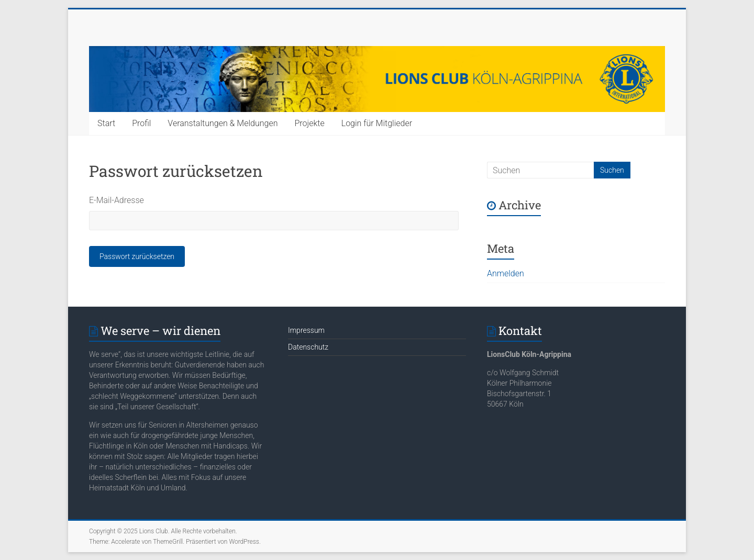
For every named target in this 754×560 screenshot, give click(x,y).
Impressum (306, 330)
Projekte (309, 123)
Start (106, 123)
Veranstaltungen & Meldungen (223, 123)
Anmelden (506, 273)
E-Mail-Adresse (117, 200)
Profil (141, 123)
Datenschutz (308, 347)
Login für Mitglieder (377, 123)
